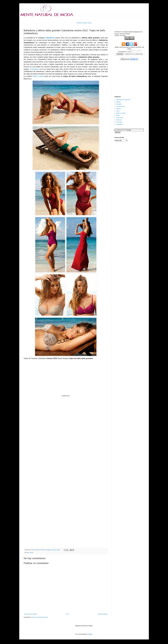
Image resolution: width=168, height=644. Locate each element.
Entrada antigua (103, 614)
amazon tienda (87, 23)
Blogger (90, 634)
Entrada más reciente (31, 614)
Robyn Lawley (38, 76)
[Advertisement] (64, 19)
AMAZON (79, 23)
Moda (32, 553)
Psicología (119, 122)
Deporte (119, 109)
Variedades (119, 124)
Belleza (118, 102)
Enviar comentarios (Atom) (40, 617)
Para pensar (120, 118)
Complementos (121, 106)
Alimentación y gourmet (123, 100)
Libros (118, 111)
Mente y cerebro (121, 113)
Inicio (67, 614)
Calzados (119, 104)
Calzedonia (50, 38)
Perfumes (119, 120)
